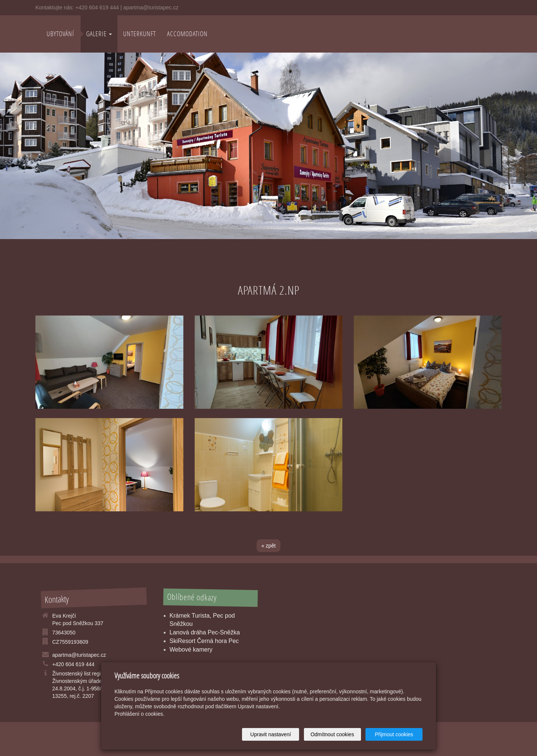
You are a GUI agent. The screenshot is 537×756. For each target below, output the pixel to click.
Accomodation (187, 34)
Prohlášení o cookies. (139, 714)
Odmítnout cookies (332, 734)
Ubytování (60, 34)
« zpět (268, 546)
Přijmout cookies (394, 734)
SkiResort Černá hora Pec (204, 641)
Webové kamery (191, 650)
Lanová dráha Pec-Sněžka (205, 632)
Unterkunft (139, 34)
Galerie (99, 34)
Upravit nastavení (271, 734)
